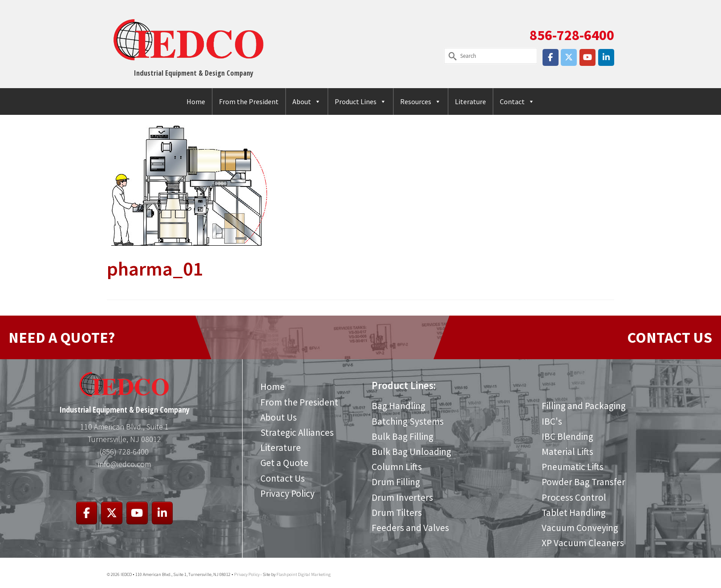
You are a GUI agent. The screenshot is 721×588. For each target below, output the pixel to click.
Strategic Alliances (297, 432)
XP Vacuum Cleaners (583, 543)
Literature (470, 101)
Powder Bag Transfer (583, 482)
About (307, 101)
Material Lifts (567, 452)
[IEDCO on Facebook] (551, 57)
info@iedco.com (124, 464)
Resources (421, 101)
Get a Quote (284, 463)
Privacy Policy (288, 493)
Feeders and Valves (410, 528)
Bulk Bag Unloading (411, 452)
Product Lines (360, 101)
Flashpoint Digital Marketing (304, 574)
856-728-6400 (572, 35)
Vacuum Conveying (580, 528)
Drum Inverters (402, 497)
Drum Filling (396, 482)
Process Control (574, 497)
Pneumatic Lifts (572, 467)
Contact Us (283, 478)
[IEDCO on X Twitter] (569, 57)
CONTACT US (670, 337)
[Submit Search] (451, 56)
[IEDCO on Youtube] (587, 57)
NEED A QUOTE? (62, 337)
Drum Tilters (397, 513)
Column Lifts (397, 467)
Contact (517, 101)
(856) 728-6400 (124, 452)
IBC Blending (567, 436)
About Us (279, 417)
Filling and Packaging (584, 406)
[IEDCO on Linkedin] (606, 57)
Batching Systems (408, 421)
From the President (249, 101)
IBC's (552, 421)
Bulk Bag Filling (403, 436)
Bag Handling (399, 406)
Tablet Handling (574, 513)
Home (196, 101)
